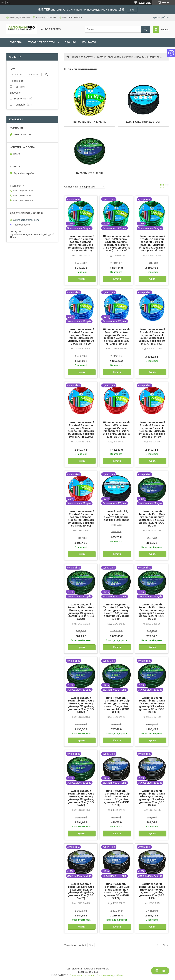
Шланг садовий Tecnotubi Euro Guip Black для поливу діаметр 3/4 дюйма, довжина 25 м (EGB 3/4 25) (81, 891)
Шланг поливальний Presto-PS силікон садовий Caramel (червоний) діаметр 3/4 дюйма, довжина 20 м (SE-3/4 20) (116, 430)
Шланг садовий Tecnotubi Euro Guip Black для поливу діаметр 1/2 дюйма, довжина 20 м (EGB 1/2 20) (116, 798)
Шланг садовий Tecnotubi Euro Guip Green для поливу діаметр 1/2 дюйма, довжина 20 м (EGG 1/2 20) (152, 518)
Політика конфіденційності (111, 975)
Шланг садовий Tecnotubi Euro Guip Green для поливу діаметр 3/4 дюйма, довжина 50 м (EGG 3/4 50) (81, 798)
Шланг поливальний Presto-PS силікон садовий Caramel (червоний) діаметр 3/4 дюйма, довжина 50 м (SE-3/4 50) (81, 518)
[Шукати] (145, 29)
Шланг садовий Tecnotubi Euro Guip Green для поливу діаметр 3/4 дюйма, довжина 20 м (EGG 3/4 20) (116, 705)
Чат (160, 971)
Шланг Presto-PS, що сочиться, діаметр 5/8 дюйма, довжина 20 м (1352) (116, 516)
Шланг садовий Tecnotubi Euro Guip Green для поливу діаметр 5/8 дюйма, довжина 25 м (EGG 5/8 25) (152, 612)
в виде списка (167, 187)
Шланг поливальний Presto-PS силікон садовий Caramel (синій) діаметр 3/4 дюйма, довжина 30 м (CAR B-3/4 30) (116, 337)
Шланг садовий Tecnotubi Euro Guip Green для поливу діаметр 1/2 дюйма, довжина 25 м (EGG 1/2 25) (81, 612)
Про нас (70, 42)
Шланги (140, 57)
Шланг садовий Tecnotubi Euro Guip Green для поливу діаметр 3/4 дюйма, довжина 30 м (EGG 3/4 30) (152, 705)
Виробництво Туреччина (90, 122)
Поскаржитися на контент (83, 975)
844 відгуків (145, 2)
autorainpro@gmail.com (26, 220)
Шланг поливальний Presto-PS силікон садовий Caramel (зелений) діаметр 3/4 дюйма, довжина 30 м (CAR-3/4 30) (116, 243)
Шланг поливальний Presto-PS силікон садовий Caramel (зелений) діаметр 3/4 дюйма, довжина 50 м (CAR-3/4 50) (152, 243)
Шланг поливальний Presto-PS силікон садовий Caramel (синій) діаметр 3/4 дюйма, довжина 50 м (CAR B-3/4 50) (152, 337)
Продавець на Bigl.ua (87, 972)
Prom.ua (104, 969)
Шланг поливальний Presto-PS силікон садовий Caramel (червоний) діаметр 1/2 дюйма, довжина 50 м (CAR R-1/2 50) (81, 430)
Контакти (89, 42)
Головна (16, 42)
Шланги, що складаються (143, 122)
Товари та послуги (41, 42)
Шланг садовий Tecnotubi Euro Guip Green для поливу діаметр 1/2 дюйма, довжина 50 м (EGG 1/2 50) (116, 612)
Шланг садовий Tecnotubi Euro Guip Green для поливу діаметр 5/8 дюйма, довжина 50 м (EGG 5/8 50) (81, 705)
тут (132, 10)
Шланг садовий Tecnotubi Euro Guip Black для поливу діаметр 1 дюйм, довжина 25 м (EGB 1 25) (152, 891)
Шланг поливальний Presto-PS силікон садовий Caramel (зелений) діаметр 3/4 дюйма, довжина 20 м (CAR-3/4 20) (81, 243)
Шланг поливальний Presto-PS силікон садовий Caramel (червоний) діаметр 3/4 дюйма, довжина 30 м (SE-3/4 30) (152, 430)
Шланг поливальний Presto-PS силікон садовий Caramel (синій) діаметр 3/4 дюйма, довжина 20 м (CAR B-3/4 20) (81, 337)
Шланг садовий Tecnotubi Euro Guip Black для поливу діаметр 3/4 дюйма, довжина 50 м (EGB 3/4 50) (116, 891)
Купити (82, 279)
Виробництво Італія (89, 173)
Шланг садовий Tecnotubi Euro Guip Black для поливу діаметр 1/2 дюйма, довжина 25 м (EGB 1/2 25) (152, 798)
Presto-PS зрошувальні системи (114, 57)
